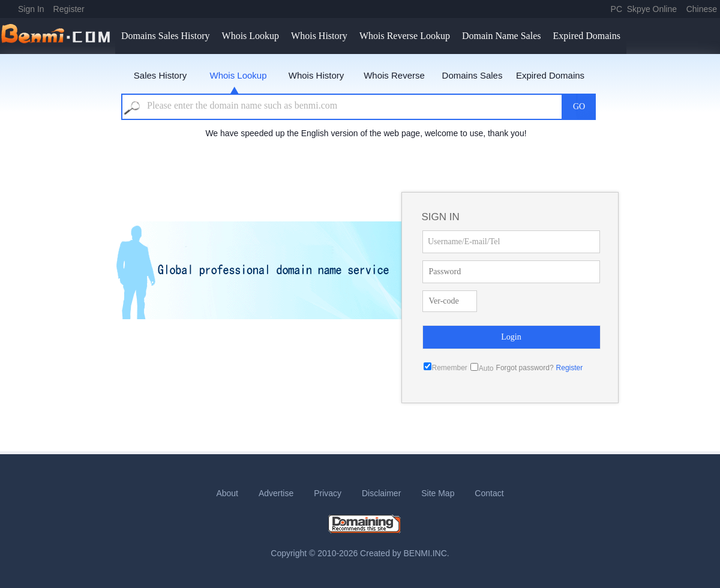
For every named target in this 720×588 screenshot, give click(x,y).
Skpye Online (652, 9)
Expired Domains (586, 36)
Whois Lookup (251, 36)
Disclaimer (381, 493)
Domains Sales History (166, 36)
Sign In (31, 9)
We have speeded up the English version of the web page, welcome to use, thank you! (366, 133)
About (227, 493)
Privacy (328, 493)
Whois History (319, 36)
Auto (486, 368)
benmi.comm (58, 36)
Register (69, 9)
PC (616, 9)
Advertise (276, 493)
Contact (489, 493)
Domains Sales (472, 75)
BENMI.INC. (427, 553)
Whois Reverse (394, 75)
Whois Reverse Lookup (405, 36)
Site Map (438, 493)
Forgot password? (525, 368)
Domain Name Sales (502, 36)
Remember (450, 368)
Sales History (160, 75)
